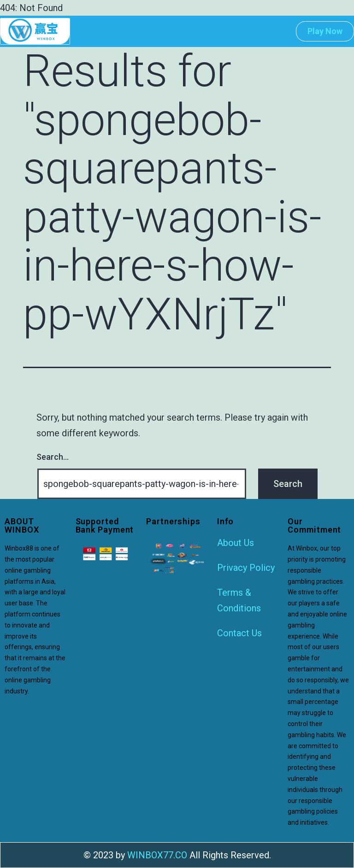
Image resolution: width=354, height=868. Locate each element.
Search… (53, 457)
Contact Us (239, 633)
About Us (236, 543)
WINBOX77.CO (157, 855)
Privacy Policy (246, 568)
